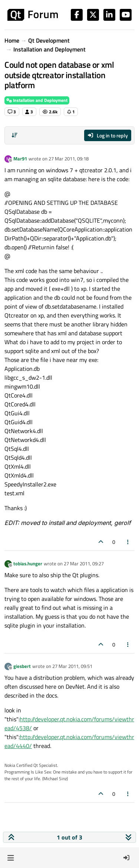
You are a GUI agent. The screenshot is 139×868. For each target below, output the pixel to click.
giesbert (22, 666)
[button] (11, 858)
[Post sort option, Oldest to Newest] (14, 135)
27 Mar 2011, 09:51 (72, 666)
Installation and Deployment (37, 100)
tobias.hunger (28, 563)
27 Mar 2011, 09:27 (84, 563)
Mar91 (20, 159)
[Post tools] (128, 542)
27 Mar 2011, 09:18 (69, 159)
